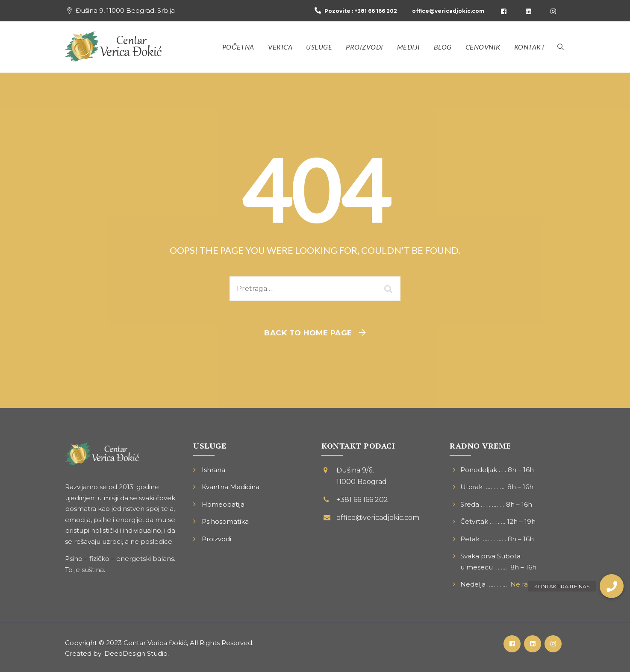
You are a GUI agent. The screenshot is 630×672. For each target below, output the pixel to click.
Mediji (409, 47)
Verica (280, 47)
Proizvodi (365, 47)
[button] (612, 586)
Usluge (319, 47)
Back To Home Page (308, 333)
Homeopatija (223, 504)
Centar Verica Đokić (155, 643)
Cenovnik (483, 47)
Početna (238, 47)
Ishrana (213, 470)
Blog (443, 47)
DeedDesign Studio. (137, 653)
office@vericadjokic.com (448, 11)
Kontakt (530, 47)
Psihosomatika (225, 521)
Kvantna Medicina (231, 487)
